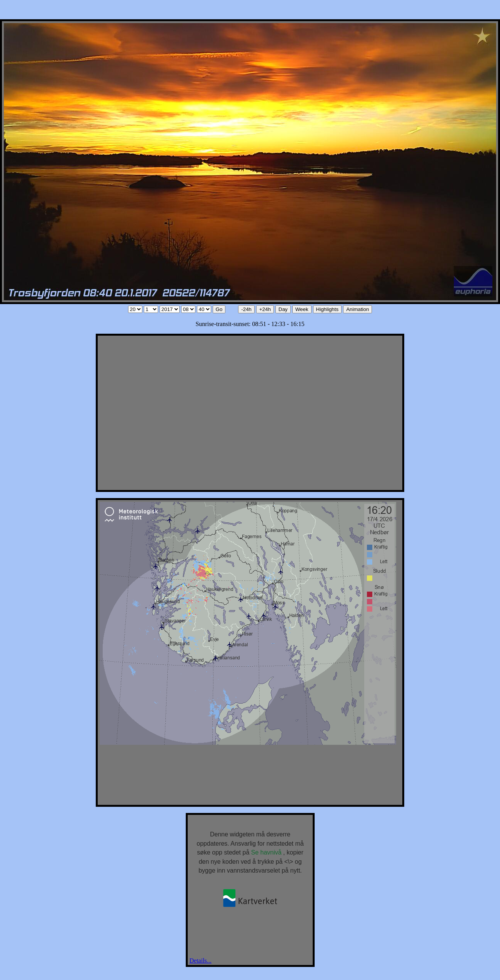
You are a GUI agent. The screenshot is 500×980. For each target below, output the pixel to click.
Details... (201, 961)
